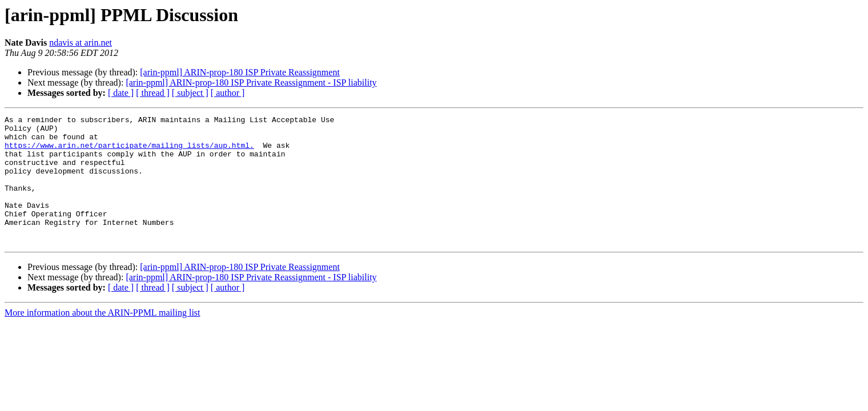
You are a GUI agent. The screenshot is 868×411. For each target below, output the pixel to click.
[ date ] (121, 93)
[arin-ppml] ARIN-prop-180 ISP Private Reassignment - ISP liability (251, 82)
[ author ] (228, 93)
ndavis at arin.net (81, 43)
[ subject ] (190, 93)
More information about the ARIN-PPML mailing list (103, 338)
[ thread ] (153, 93)
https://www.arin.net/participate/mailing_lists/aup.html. (129, 152)
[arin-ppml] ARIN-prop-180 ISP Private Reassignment (240, 72)
